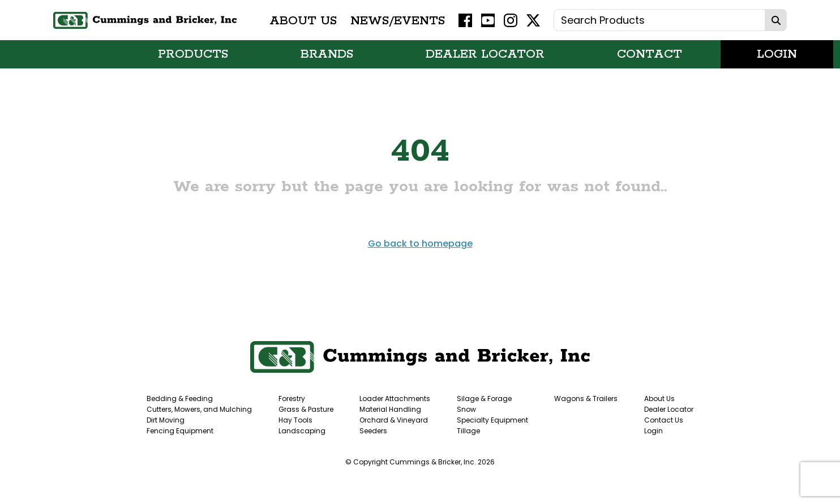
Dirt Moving (166, 420)
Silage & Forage (484, 399)
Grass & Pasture (306, 409)
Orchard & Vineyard (394, 420)
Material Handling (390, 409)
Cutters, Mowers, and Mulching (199, 409)
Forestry (292, 399)
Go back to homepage (420, 244)
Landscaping (302, 431)
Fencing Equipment (180, 431)
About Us (303, 20)
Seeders (373, 431)
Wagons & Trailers (586, 399)
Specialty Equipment (492, 420)
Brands (327, 54)
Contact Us (664, 420)
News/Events (398, 20)
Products (193, 54)
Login (777, 54)
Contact (650, 54)
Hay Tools (295, 420)
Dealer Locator (485, 54)
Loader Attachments (395, 399)
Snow (466, 409)
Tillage (468, 431)
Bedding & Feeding (180, 399)
